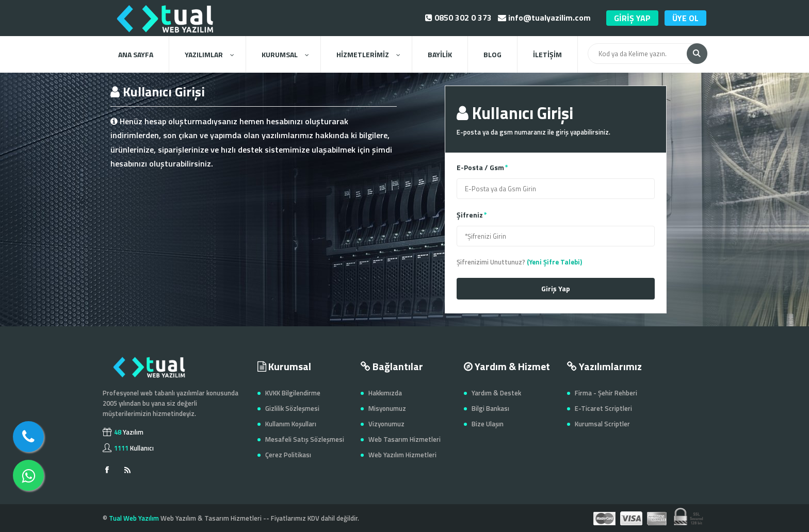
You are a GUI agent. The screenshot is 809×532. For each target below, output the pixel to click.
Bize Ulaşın (488, 424)
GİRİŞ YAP (632, 18)
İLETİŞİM (547, 54)
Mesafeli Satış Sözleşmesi (305, 439)
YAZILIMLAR (209, 54)
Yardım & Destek (496, 393)
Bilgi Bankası (490, 408)
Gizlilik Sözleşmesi (292, 408)
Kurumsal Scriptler (602, 424)
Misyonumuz (387, 408)
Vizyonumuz (386, 424)
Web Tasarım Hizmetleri (405, 439)
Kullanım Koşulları (291, 424)
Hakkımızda (385, 393)
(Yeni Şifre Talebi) (554, 262)
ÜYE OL (685, 18)
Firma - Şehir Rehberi (606, 393)
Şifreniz (470, 215)
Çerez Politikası (288, 455)
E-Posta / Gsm (480, 168)
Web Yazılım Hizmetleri (402, 455)
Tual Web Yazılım (134, 518)
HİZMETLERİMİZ (368, 54)
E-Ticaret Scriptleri (603, 408)
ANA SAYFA (136, 54)
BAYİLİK (440, 54)
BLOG (492, 54)
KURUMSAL (285, 54)
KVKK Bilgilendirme (293, 393)
